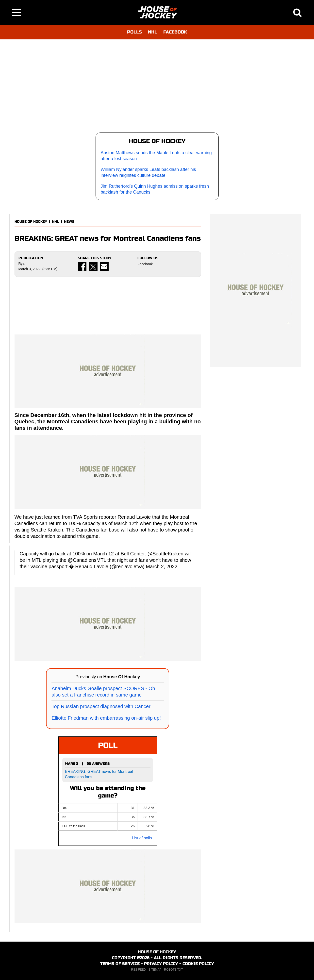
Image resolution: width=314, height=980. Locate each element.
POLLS (134, 32)
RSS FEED (138, 970)
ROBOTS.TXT (174, 970)
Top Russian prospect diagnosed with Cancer (101, 706)
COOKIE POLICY (198, 964)
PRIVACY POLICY (161, 964)
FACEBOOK (175, 32)
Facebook (145, 264)
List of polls (142, 838)
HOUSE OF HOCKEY (31, 222)
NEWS (69, 222)
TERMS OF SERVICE (120, 964)
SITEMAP (155, 970)
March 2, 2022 (162, 566)
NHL (153, 32)
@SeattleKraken (165, 554)
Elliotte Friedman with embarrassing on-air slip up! (106, 718)
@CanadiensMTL (87, 560)
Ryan (23, 264)
